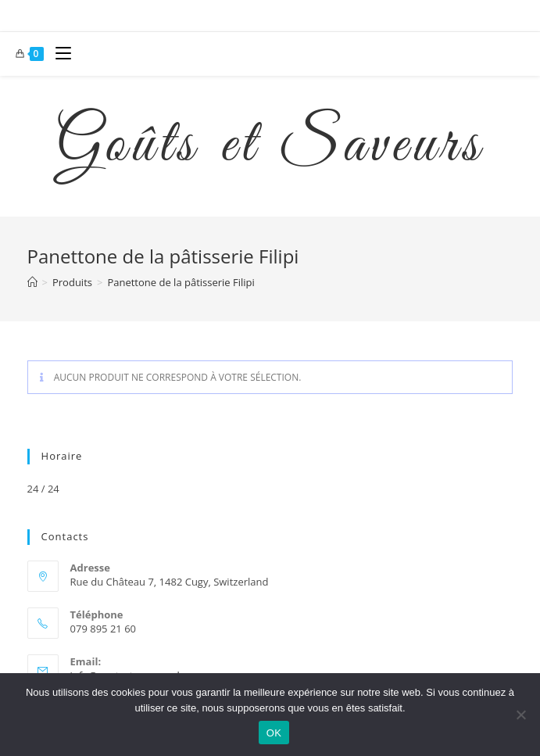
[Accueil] (32, 282)
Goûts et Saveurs (270, 146)
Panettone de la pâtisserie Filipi (181, 282)
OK (274, 733)
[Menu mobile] (57, 54)
